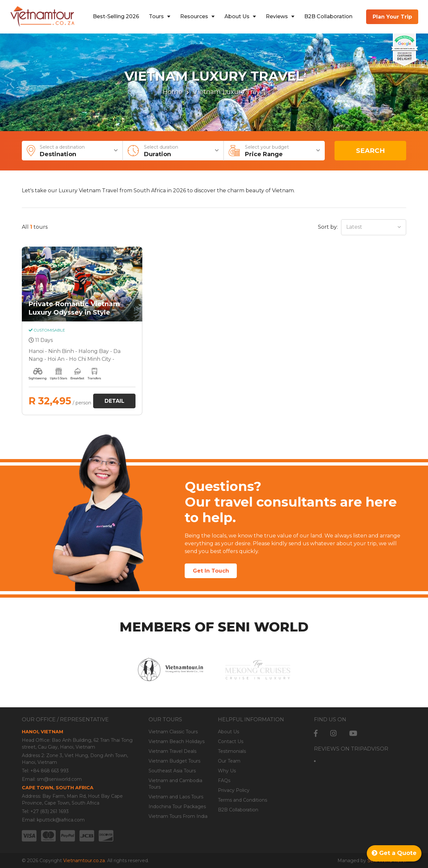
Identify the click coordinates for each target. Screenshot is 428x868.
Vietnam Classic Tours (173, 732)
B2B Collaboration (328, 16)
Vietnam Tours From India (178, 816)
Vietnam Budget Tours (174, 761)
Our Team (229, 761)
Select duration (177, 151)
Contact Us (231, 741)
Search (371, 151)
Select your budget (278, 151)
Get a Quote (394, 853)
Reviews (277, 16)
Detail (114, 401)
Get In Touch (211, 571)
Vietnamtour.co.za (84, 861)
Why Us (227, 771)
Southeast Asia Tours (172, 771)
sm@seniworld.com (59, 779)
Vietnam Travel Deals (172, 751)
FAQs (224, 780)
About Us (237, 16)
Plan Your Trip (392, 17)
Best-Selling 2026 (116, 16)
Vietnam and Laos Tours (176, 797)
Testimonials (232, 751)
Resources (194, 16)
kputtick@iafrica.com (61, 820)
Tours (156, 16)
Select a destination (75, 151)
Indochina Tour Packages (177, 807)
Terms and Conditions (243, 800)
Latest (354, 227)
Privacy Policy (234, 790)
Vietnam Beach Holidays (177, 741)
